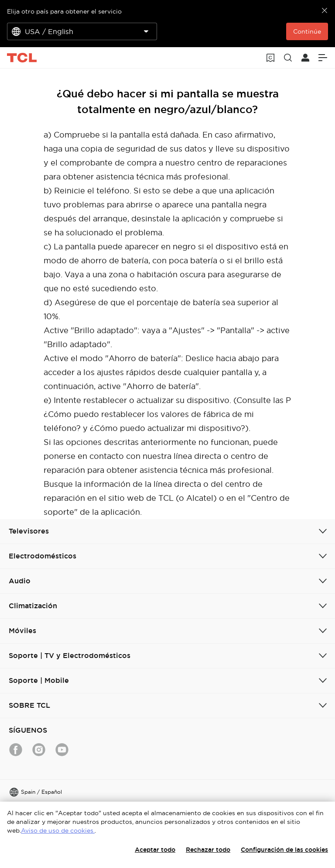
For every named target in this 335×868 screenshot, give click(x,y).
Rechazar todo (208, 850)
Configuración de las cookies (284, 850)
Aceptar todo (155, 850)
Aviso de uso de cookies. (58, 830)
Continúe (307, 31)
